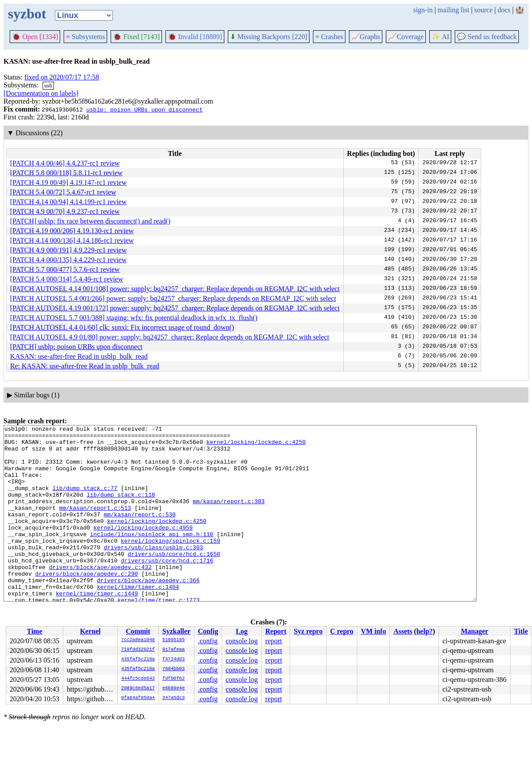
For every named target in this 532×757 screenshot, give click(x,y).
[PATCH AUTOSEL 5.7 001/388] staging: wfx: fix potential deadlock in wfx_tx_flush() (134, 318)
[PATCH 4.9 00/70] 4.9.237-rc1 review (65, 211)
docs (504, 10)
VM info (373, 631)
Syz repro (308, 631)
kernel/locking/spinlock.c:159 (170, 564)
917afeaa (174, 650)
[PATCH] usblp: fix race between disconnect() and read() (90, 221)
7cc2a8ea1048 (138, 640)
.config (208, 641)
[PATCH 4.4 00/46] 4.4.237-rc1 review (65, 163)
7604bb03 (174, 669)
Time (34, 631)
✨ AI (440, 37)
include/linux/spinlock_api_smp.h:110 (152, 556)
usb (48, 85)
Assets (403, 631)
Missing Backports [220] (269, 37)
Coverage (406, 37)
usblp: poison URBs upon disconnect (144, 109)
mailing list (453, 10)
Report (276, 631)
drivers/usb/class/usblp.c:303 (153, 572)
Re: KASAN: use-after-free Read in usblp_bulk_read (85, 366)
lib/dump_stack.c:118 (121, 509)
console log (242, 641)
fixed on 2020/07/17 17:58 (62, 77)
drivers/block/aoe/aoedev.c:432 (100, 596)
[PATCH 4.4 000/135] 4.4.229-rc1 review (68, 260)
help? (424, 631)
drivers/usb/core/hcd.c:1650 (174, 580)
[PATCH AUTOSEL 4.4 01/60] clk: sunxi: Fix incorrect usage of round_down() (122, 327)
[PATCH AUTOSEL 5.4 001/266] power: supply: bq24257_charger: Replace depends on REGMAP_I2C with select (173, 298)
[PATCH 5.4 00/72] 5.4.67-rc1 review (63, 192)
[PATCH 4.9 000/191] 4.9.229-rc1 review (68, 250)
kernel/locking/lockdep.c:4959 (143, 548)
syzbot (27, 14)
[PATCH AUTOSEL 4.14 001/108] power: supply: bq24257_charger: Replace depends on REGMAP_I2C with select (175, 289)
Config (208, 631)
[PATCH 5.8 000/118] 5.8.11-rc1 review (66, 173)
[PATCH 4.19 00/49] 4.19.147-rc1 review (68, 182)
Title (521, 631)
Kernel (90, 631)
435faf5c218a (138, 660)
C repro (342, 631)
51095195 (174, 640)
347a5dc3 (174, 698)
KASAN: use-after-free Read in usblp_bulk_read (79, 356)
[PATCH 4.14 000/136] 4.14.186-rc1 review (72, 240)
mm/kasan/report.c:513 (95, 525)
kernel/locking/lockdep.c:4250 (256, 446)
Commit (138, 631)
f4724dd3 (174, 660)
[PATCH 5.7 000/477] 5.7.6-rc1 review (65, 269)
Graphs (366, 37)
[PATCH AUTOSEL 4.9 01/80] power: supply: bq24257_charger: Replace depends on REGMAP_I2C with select (170, 337)
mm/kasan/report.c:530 (140, 533)
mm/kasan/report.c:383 (229, 517)
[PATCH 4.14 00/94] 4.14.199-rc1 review (68, 202)
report (273, 641)
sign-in (423, 10)
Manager (474, 631)
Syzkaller (176, 631)
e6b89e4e (174, 689)
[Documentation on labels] (41, 93)
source (484, 10)
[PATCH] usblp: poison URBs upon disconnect (76, 347)
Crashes (329, 37)
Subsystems (85, 37)
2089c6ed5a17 (138, 689)
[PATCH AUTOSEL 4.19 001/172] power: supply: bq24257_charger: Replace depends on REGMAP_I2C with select (175, 308)
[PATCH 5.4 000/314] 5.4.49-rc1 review (67, 279)
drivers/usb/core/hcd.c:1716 (167, 588)
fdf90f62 (174, 679)
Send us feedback (487, 37)
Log (242, 631)
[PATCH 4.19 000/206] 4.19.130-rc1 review (72, 231)
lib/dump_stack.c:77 (85, 501)
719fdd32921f (138, 650)
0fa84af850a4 (138, 698)
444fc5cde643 (138, 679)
